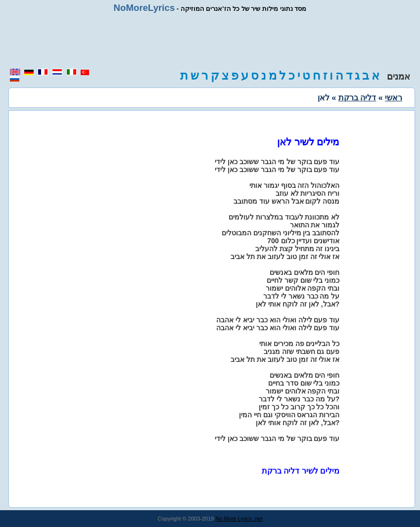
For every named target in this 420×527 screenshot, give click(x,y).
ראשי (394, 98)
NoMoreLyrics (144, 8)
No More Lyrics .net (239, 519)
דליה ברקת (357, 98)
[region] (210, 41)
